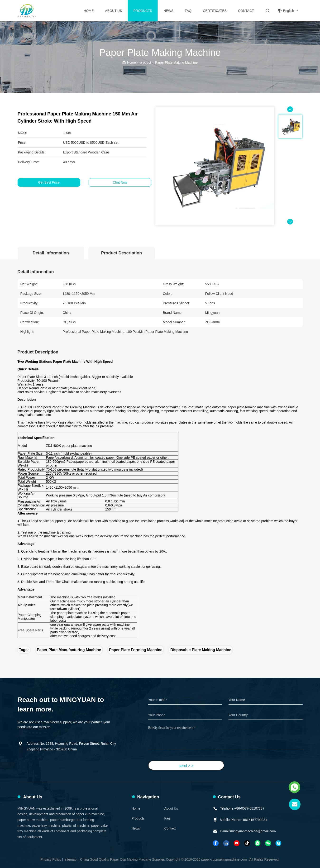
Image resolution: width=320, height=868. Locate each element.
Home (89, 11)
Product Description (121, 253)
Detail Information (51, 253)
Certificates (215, 11)
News (168, 11)
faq (167, 818)
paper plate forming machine (136, 650)
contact (246, 11)
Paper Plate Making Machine (176, 62)
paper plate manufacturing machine (69, 650)
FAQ (188, 11)
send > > (186, 766)
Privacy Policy (51, 859)
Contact (170, 828)
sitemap (71, 859)
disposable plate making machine (201, 650)
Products (143, 11)
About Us (113, 11)
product (146, 62)
